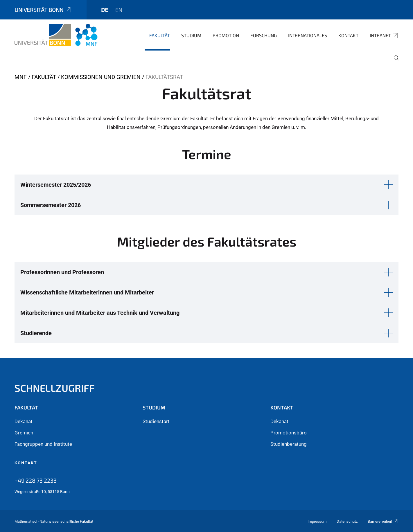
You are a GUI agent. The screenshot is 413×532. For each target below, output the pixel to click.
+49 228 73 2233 (36, 480)
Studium (191, 35)
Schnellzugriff (55, 388)
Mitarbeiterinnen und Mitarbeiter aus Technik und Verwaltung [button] (100, 313)
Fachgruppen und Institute (43, 444)
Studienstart (156, 421)
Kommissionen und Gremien (101, 77)
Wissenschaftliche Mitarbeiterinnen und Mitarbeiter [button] (87, 292)
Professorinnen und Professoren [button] (62, 272)
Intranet (384, 35)
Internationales (308, 35)
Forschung (264, 35)
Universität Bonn (43, 10)
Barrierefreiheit (383, 521)
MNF (21, 77)
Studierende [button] (36, 333)
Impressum (317, 521)
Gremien (24, 433)
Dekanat (24, 421)
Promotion (226, 35)
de (105, 10)
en (119, 10)
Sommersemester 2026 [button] (51, 205)
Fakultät (160, 35)
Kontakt (348, 35)
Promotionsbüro (289, 433)
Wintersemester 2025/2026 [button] (56, 185)
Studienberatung (289, 444)
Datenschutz (347, 521)
